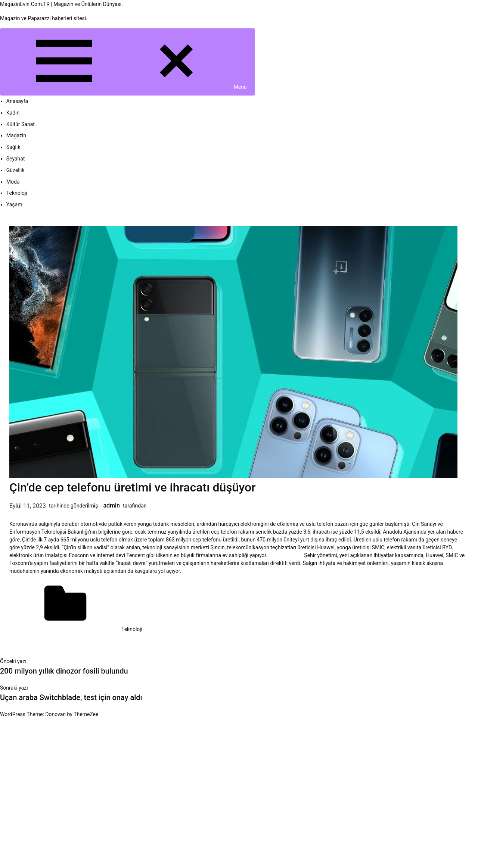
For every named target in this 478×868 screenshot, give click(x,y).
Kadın (13, 113)
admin (111, 505)
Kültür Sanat (21, 124)
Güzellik (15, 170)
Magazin (16, 135)
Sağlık (13, 147)
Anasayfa (17, 101)
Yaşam (14, 204)
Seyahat (16, 159)
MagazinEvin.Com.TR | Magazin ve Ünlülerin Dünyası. (61, 4)
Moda (13, 182)
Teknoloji (17, 193)
